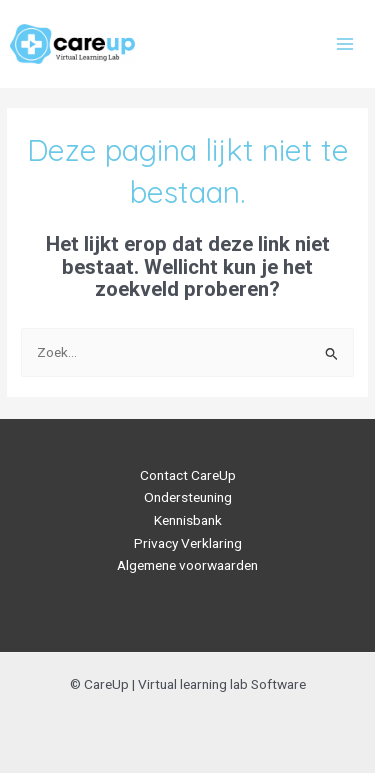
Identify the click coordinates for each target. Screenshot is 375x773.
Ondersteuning (188, 497)
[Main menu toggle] (345, 43)
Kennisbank (188, 520)
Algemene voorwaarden (187, 565)
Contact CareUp (188, 475)
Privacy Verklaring (188, 543)
